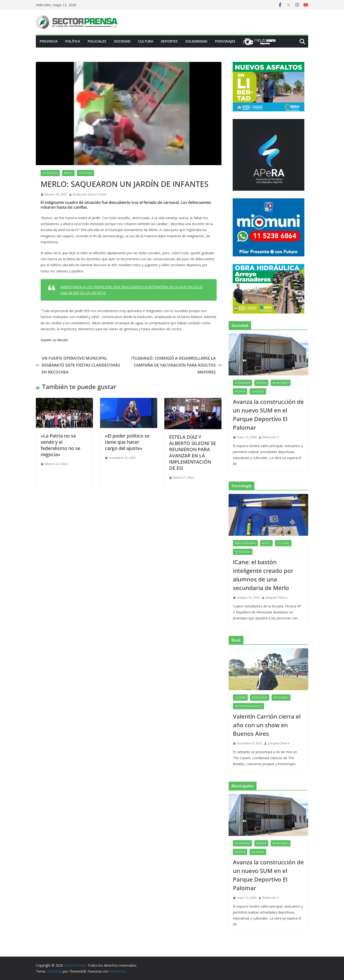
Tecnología (243, 552)
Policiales (97, 41)
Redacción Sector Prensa (90, 194)
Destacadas (50, 173)
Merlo (68, 173)
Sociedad (122, 41)
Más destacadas (245, 543)
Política (73, 41)
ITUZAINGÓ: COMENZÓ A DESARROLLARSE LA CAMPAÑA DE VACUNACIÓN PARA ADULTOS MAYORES (176, 365)
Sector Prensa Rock (248, 706)
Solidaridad (196, 41)
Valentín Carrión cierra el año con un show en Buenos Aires (267, 725)
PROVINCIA (49, 41)
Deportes (169, 41)
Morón (261, 383)
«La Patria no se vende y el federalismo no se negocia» (60, 445)
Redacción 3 (271, 437)
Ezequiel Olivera (276, 598)
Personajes (225, 41)
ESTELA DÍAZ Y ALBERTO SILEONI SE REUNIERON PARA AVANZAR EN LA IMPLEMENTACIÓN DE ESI (193, 452)
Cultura (146, 41)
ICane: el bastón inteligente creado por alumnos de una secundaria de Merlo (263, 575)
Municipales (281, 383)
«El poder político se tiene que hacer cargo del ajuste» (127, 442)
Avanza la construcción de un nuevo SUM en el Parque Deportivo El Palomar (268, 414)
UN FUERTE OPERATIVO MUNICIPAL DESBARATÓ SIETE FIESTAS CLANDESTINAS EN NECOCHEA (78, 365)
